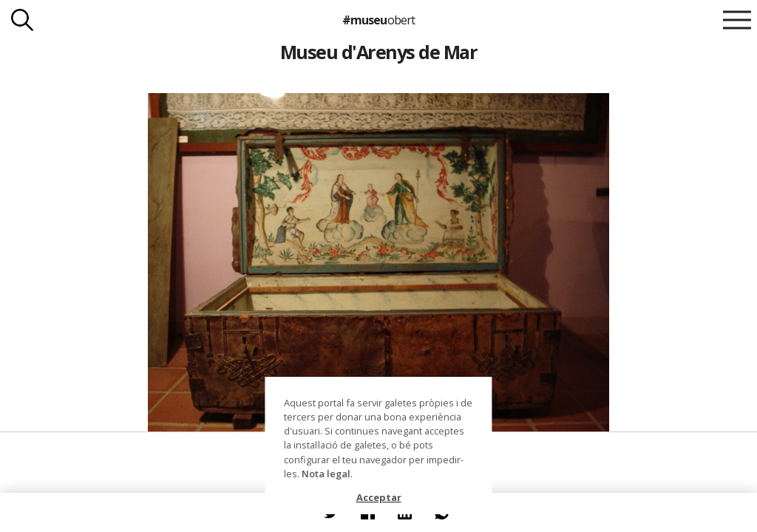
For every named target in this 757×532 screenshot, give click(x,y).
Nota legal (326, 474)
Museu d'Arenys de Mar (378, 52)
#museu (378, 20)
